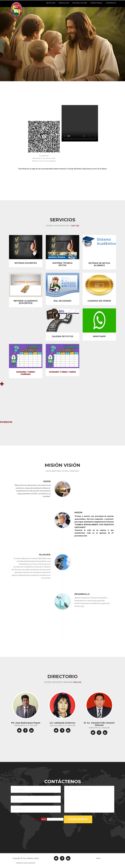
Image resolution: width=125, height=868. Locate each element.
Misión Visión (80, 6)
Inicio (98, 858)
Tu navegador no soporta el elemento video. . (80, 123)
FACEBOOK (6, 422)
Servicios (64, 6)
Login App (75, 226)
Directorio (96, 6)
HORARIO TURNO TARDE (62, 372)
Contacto (111, 6)
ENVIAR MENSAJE (78, 819)
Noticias (51, 6)
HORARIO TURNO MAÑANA (26, 373)
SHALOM (77, 682)
